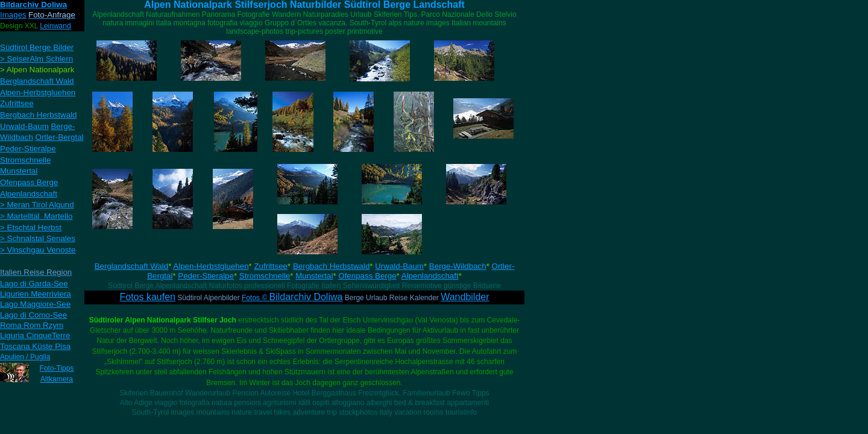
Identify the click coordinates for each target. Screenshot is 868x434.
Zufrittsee (271, 266)
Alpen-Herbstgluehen (211, 266)
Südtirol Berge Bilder (37, 47)
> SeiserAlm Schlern (36, 59)
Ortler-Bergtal (60, 137)
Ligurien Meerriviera (36, 294)
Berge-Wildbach (458, 266)
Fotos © (292, 298)
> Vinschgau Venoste (38, 250)
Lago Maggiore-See (35, 304)
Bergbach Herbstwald (331, 266)
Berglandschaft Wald (132, 266)
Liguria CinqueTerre (35, 335)
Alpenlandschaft (430, 276)
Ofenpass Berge (367, 276)
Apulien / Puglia (25, 357)
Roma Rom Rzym (32, 325)
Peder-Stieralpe (206, 276)
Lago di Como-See (33, 315)
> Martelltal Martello (36, 216)
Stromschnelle (265, 276)
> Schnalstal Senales (38, 238)
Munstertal (314, 276)
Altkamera (57, 379)
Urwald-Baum (399, 266)
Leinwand (55, 26)
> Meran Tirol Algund (37, 205)
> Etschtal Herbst (31, 228)
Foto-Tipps (57, 368)
